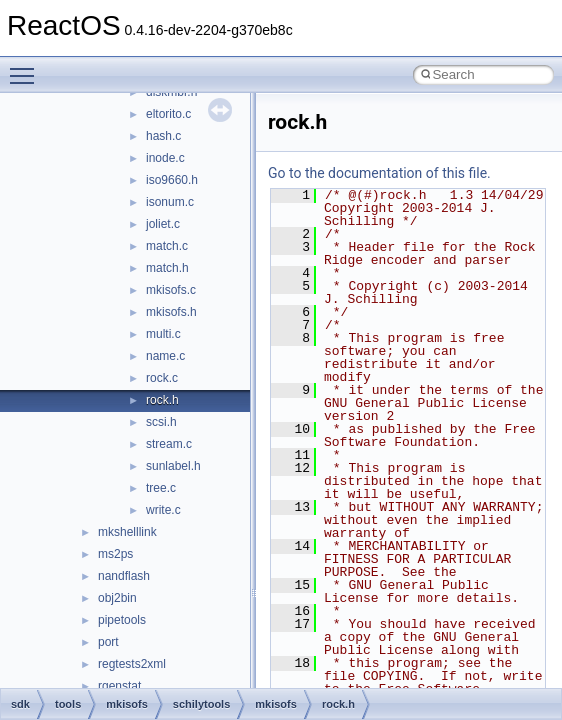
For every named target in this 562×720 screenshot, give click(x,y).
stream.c (169, 444)
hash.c (163, 136)
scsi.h (161, 422)
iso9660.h (172, 180)
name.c (165, 356)
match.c (167, 246)
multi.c (163, 334)
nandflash (124, 576)
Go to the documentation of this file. (379, 173)
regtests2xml (132, 664)
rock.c (162, 378)
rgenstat (119, 686)
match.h (167, 268)
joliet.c (163, 224)
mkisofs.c (171, 290)
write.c (163, 510)
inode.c (165, 158)
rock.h (162, 400)
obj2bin (117, 598)
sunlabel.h (173, 466)
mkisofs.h (171, 312)
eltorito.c (168, 114)
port (108, 642)
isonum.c (170, 202)
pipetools (122, 620)
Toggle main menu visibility (27, 67)
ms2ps (115, 554)
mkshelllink (127, 532)
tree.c (161, 488)
